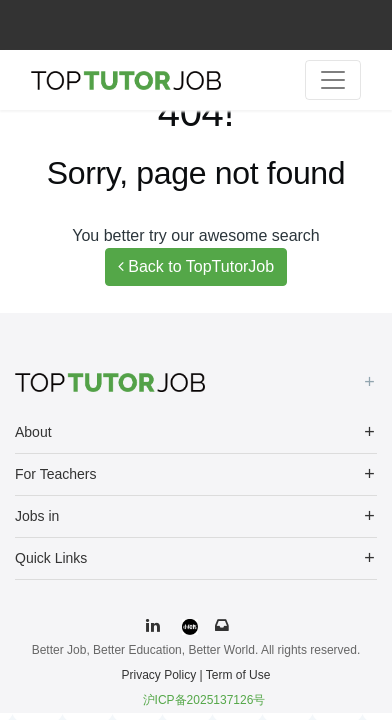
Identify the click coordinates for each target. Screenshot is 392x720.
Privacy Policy (159, 675)
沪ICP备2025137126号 (204, 700)
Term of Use (238, 675)
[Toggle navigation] (333, 80)
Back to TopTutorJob (196, 266)
